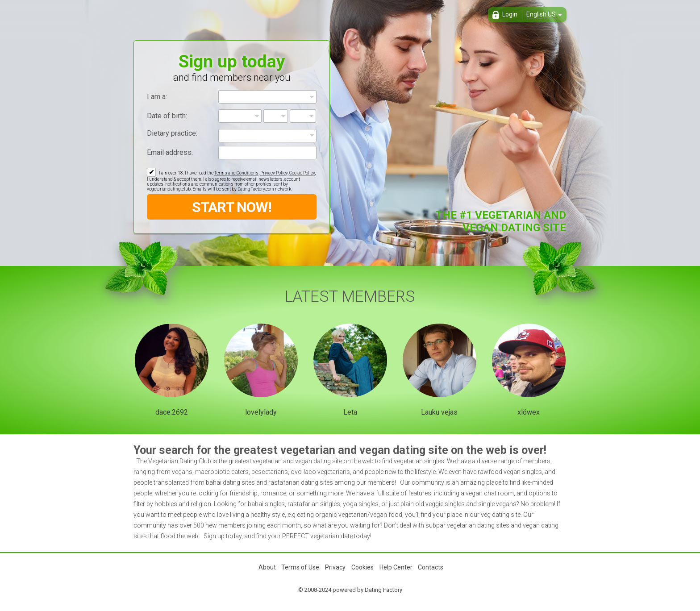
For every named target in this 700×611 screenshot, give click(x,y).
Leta (350, 412)
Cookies (362, 567)
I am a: (157, 97)
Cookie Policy (302, 173)
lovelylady (261, 412)
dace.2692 (172, 412)
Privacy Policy (274, 173)
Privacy (335, 567)
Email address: (170, 152)
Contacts (431, 567)
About (267, 567)
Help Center (396, 567)
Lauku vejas (439, 412)
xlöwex (529, 412)
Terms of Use (300, 567)
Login (510, 14)
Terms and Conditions (236, 173)
